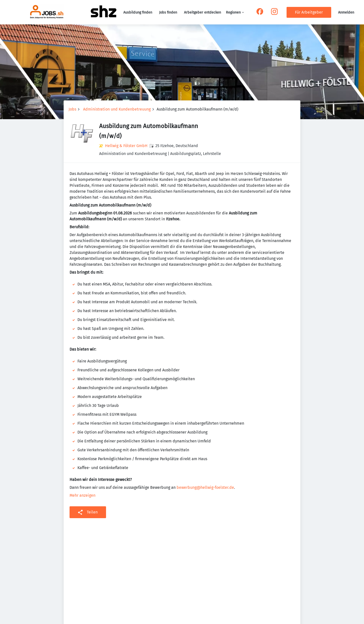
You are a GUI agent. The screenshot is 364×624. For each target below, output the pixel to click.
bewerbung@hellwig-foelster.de (205, 487)
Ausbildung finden (138, 12)
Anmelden (346, 12)
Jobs (72, 109)
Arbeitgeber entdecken (202, 12)
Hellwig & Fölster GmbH (126, 146)
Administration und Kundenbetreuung (117, 109)
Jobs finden (168, 12)
